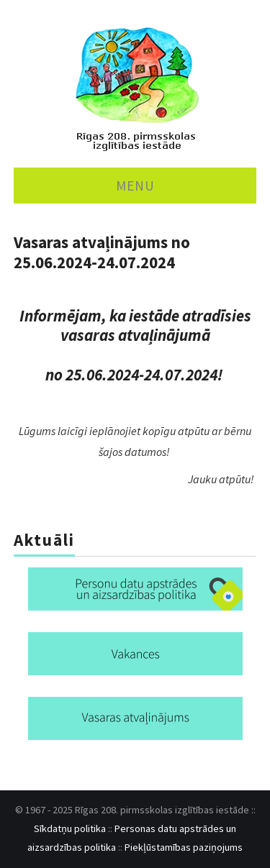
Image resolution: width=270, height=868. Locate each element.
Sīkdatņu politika (70, 828)
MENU (135, 186)
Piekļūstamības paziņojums (184, 847)
